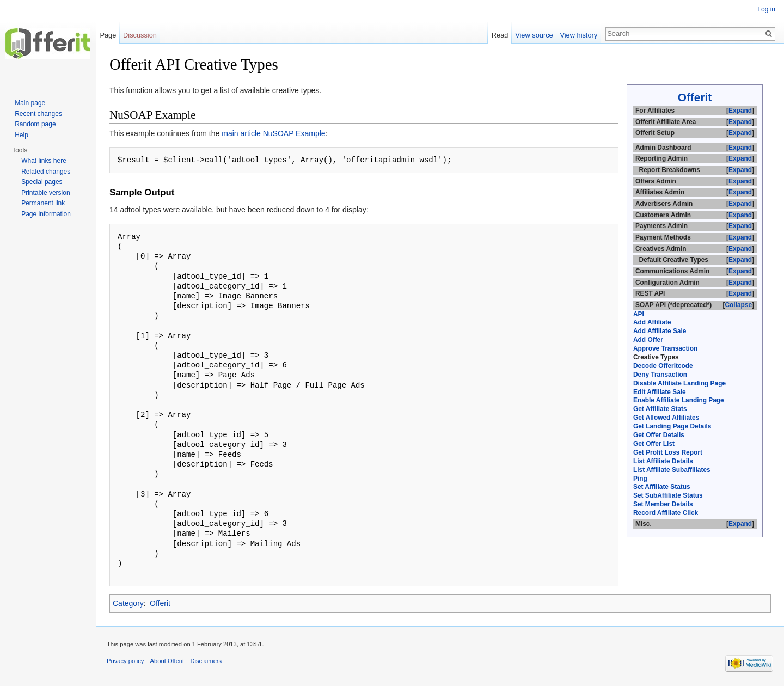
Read (500, 35)
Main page (30, 103)
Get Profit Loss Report (668, 452)
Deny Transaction (660, 375)
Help (22, 135)
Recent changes (38, 114)
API (639, 314)
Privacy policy (125, 661)
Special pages (42, 182)
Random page (35, 124)
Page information (46, 214)
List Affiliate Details (663, 461)
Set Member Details (663, 504)
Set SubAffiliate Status (668, 495)
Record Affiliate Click (666, 513)
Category (128, 603)
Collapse (738, 305)
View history (578, 35)
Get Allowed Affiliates (666, 418)
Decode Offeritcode (663, 366)
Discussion (140, 35)
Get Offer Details (659, 435)
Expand (740, 111)
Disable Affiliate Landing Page (679, 383)
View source (534, 35)
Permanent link (43, 203)
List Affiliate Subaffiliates (672, 470)
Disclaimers (206, 661)
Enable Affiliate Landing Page (679, 400)
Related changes (46, 171)
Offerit (695, 97)
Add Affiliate (652, 322)
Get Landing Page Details (672, 426)
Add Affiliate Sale (660, 331)
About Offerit (167, 661)
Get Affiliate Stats (660, 409)
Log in (766, 9)
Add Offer (648, 340)
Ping (640, 479)
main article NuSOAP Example (273, 133)
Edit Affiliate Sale (660, 392)
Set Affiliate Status (662, 487)
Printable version (45, 193)
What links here (44, 161)
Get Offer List (654, 444)
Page (108, 35)
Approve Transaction (665, 348)
